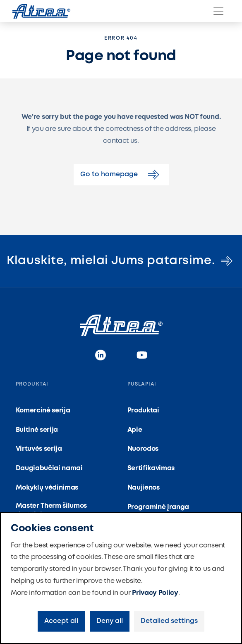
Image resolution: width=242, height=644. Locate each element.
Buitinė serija (37, 430)
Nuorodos (143, 449)
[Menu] (218, 11)
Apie (135, 430)
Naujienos (144, 488)
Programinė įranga (158, 507)
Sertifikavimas (151, 468)
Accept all (61, 621)
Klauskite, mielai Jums (121, 261)
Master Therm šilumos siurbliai (52, 510)
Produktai (143, 411)
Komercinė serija (43, 411)
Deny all (110, 621)
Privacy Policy (155, 593)
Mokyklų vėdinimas (47, 488)
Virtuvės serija (39, 449)
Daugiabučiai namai (49, 468)
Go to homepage (121, 175)
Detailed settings (169, 621)
